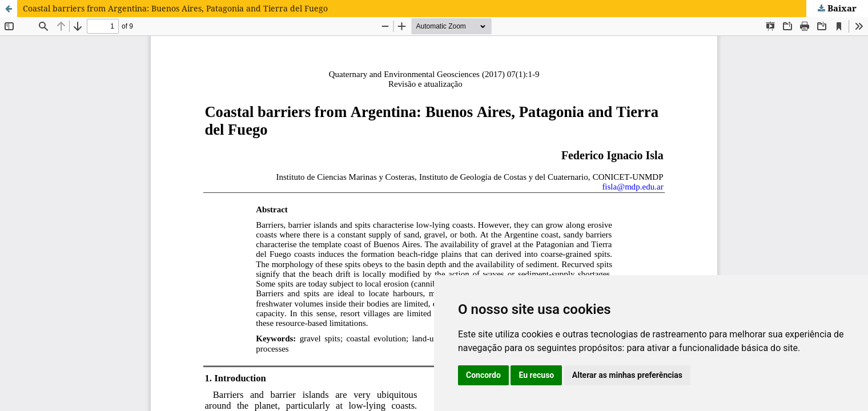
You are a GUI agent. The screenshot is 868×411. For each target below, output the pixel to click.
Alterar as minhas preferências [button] (627, 375)
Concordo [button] (483, 375)
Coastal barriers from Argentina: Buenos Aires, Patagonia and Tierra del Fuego (175, 8)
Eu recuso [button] (536, 375)
